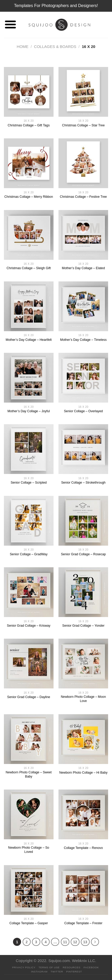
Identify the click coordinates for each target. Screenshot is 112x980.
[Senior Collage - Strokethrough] (83, 449)
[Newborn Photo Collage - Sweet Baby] (29, 739)
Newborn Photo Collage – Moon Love (83, 699)
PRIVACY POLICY (24, 967)
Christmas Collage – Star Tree (83, 125)
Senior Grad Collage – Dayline (29, 697)
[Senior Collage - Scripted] (29, 449)
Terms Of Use (49, 967)
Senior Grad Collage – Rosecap (83, 554)
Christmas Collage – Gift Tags (29, 125)
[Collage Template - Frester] (83, 890)
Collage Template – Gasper (29, 923)
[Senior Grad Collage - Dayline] (29, 664)
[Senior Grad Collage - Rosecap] (83, 521)
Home (22, 47)
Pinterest (74, 972)
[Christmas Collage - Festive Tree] (83, 163)
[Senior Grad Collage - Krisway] (29, 592)
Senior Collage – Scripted (29, 483)
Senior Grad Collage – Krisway (29, 626)
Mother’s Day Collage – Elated (83, 268)
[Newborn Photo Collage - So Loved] (29, 814)
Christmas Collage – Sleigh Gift (29, 268)
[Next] (95, 942)
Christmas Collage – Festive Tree (83, 197)
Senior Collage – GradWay (29, 554)
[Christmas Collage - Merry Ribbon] (29, 163)
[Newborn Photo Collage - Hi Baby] (83, 739)
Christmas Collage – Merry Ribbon (29, 197)
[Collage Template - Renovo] (83, 814)
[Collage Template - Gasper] (29, 890)
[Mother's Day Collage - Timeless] (83, 306)
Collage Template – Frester (83, 923)
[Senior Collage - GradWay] (29, 521)
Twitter (57, 972)
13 (85, 942)
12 (75, 942)
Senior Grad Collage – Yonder (83, 626)
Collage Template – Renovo (83, 848)
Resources (72, 967)
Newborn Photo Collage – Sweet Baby (29, 774)
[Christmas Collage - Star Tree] (83, 92)
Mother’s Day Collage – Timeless (83, 340)
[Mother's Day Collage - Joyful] (29, 378)
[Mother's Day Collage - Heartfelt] (29, 306)
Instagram (39, 972)
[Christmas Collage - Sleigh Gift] (29, 235)
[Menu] (10, 25)
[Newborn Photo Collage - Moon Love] (83, 664)
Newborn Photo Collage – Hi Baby (83, 773)
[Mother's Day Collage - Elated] (83, 235)
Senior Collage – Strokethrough (83, 483)
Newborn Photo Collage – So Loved (29, 850)
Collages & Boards (55, 47)
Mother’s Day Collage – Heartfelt (29, 340)
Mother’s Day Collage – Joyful (29, 411)
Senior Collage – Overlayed (83, 411)
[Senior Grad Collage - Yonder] (83, 592)
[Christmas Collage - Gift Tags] (29, 92)
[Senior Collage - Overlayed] (83, 378)
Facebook (91, 967)
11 (65, 942)
